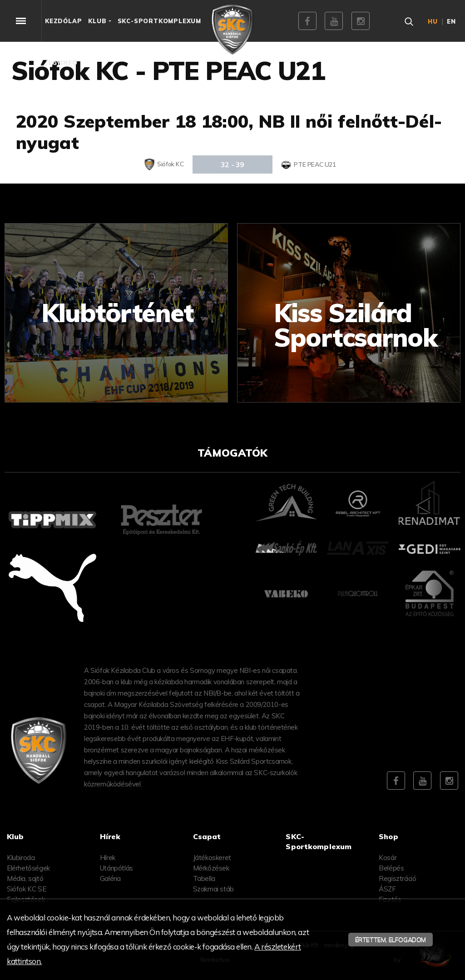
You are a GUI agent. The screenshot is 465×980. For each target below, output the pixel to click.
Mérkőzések (211, 868)
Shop (388, 836)
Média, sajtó (25, 878)
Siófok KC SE (26, 889)
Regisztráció (397, 878)
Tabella (204, 878)
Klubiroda (21, 858)
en (451, 21)
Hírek (108, 858)
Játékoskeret (212, 858)
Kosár (388, 858)
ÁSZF (387, 889)
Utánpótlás (116, 868)
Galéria (110, 878)
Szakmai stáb (213, 889)
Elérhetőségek (28, 868)
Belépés (391, 868)
